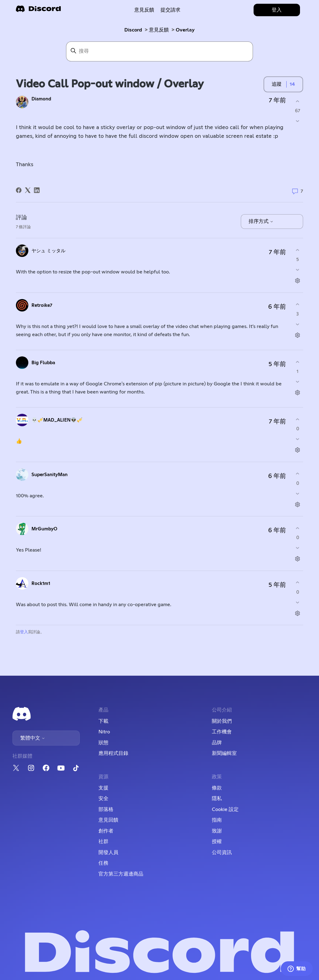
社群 (103, 842)
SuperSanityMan (50, 475)
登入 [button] (277, 10)
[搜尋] (159, 51)
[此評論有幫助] (298, 250)
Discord (133, 30)
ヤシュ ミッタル (48, 251)
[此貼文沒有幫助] (298, 121)
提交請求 (170, 10)
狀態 (103, 743)
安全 (103, 799)
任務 (103, 863)
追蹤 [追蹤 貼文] (277, 84)
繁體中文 (33, 738)
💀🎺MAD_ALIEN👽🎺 (57, 420)
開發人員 (108, 852)
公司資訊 (222, 852)
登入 (24, 632)
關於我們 (222, 721)
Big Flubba (43, 363)
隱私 (217, 799)
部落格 (106, 809)
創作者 (106, 831)
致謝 (217, 831)
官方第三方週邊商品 (121, 874)
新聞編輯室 (224, 753)
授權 (217, 842)
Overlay (185, 30)
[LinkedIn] (37, 190)
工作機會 (222, 732)
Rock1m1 (41, 584)
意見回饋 (108, 820)
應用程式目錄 (113, 753)
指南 (217, 820)
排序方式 (261, 221)
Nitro (104, 732)
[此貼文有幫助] (298, 101)
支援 (103, 788)
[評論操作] (298, 281)
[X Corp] (28, 190)
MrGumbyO (44, 529)
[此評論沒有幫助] (298, 270)
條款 (217, 788)
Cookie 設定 (225, 809)
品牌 (217, 743)
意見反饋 (144, 10)
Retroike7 (42, 305)
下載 (103, 721)
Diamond (41, 99)
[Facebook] (19, 190)
